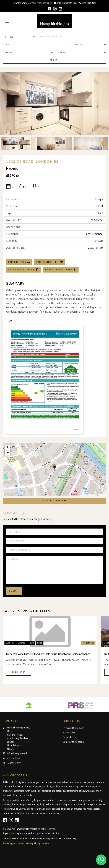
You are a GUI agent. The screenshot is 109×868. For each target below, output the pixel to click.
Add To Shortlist (47, 262)
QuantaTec (44, 844)
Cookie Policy (69, 737)
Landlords (10, 643)
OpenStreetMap (93, 495)
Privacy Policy (69, 733)
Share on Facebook (23, 270)
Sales (40, 643)
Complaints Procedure (74, 742)
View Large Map (55, 501)
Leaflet (83, 495)
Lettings (22, 643)
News (31, 643)
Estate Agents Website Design (19, 844)
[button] (54, 467)
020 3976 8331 (87, 3)
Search (55, 60)
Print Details (17, 262)
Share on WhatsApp (61, 270)
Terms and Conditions (73, 728)
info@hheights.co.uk (66, 3)
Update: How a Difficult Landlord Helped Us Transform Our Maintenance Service (50, 654)
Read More (19, 672)
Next (103, 143)
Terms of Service (65, 838)
